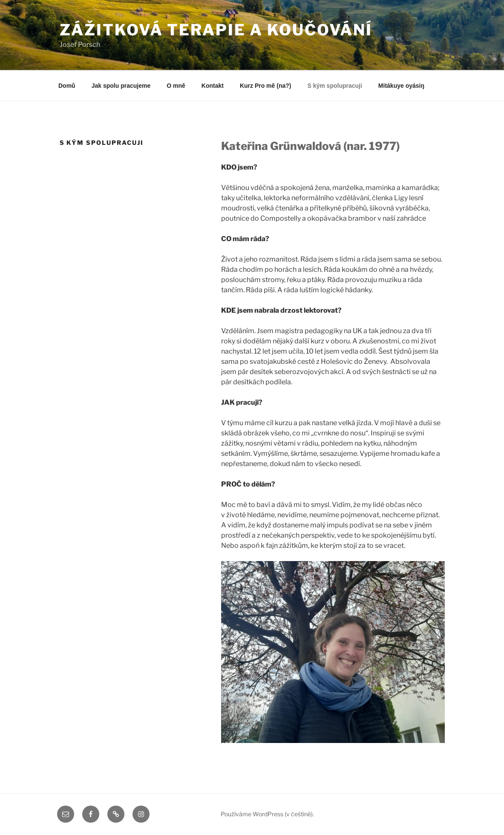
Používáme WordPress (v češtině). (267, 814)
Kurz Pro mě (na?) (266, 86)
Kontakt (213, 86)
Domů (67, 86)
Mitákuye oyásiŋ (401, 86)
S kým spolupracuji (334, 86)
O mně (176, 86)
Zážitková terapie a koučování (216, 30)
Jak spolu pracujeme (121, 86)
